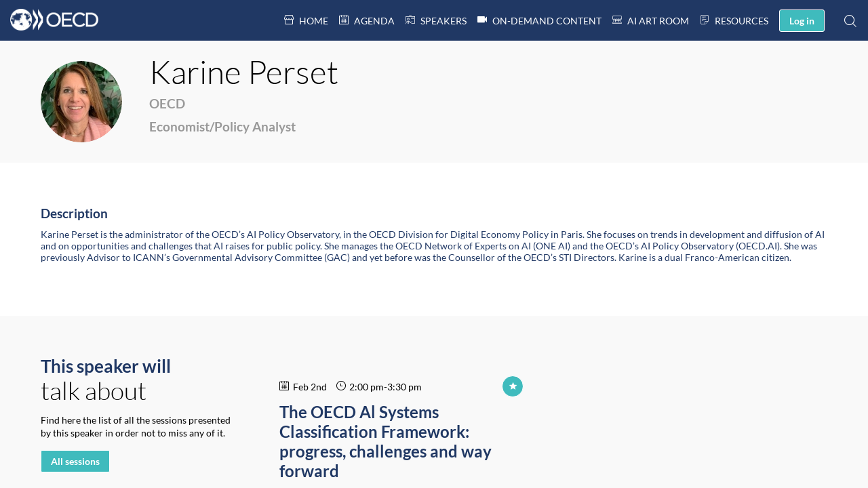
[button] (802, 21)
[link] (306, 20)
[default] (436, 20)
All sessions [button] (75, 461)
